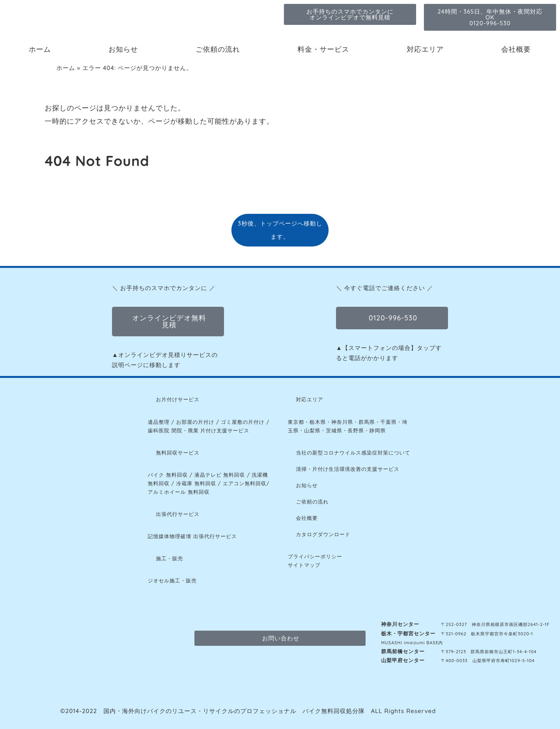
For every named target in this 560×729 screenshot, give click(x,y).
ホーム (40, 49)
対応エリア (425, 49)
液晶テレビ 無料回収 (220, 475)
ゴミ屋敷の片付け (243, 422)
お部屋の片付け (195, 422)
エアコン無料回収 (245, 483)
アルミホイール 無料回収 (179, 492)
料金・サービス (323, 49)
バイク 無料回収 (168, 475)
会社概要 (516, 49)
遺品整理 (159, 422)
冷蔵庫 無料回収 (196, 483)
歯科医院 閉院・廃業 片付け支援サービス (199, 430)
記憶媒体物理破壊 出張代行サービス (192, 536)
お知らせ (123, 49)
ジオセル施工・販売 (172, 580)
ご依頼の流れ (218, 49)
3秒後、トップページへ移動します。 (280, 230)
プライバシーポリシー (315, 556)
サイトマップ (304, 565)
